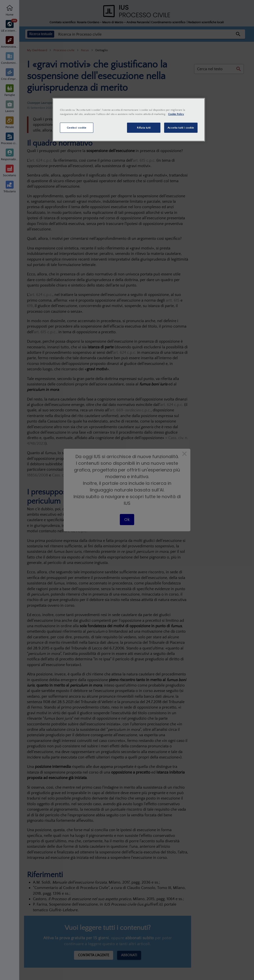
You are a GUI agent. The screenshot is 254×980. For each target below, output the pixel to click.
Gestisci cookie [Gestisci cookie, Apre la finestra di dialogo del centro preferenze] (77, 128)
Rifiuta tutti (144, 128)
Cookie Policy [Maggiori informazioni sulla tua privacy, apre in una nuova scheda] (176, 114)
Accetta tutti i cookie (181, 128)
